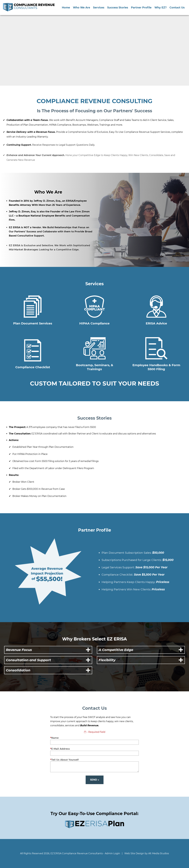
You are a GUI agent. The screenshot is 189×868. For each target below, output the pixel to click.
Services (99, 7)
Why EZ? (161, 7)
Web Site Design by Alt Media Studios (147, 853)
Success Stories (118, 7)
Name (55, 738)
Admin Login (112, 853)
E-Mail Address (61, 749)
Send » (95, 780)
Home (66, 7)
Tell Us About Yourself (65, 760)
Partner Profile (141, 7)
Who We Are (82, 7)
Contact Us (177, 7)
